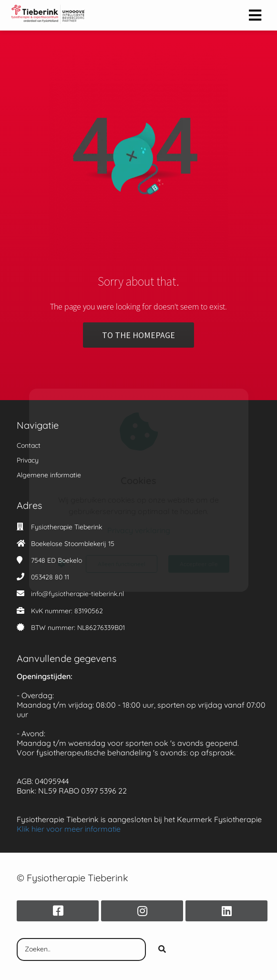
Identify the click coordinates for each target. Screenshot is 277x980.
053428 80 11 (50, 577)
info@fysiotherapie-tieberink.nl (77, 594)
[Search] (162, 949)
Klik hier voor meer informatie (69, 829)
